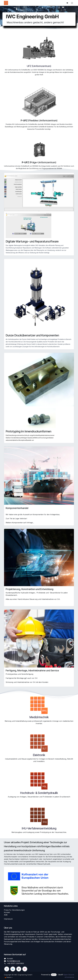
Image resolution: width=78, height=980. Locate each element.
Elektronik (39, 755)
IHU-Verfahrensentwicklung (39, 828)
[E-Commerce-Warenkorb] (67, 3)
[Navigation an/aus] (72, 3)
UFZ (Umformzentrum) (39, 66)
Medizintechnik (39, 717)
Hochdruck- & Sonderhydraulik (39, 793)
